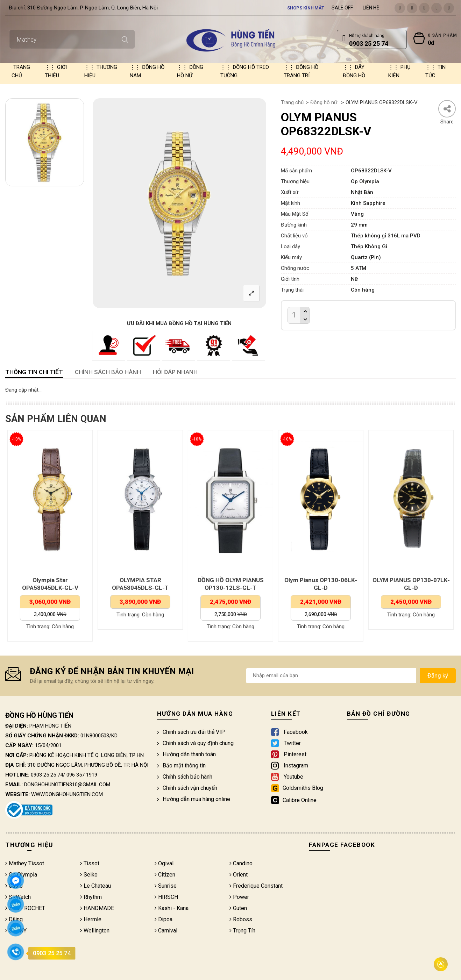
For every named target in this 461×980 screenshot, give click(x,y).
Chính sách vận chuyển (187, 788)
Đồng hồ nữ (190, 71)
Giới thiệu (56, 71)
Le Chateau (95, 886)
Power (239, 897)
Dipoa (164, 919)
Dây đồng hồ (354, 71)
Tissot (90, 863)
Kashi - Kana (172, 908)
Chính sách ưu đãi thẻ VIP (191, 732)
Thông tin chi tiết (34, 372)
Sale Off (342, 8)
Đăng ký (438, 675)
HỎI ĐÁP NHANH (175, 372)
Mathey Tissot (25, 863)
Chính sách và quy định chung (195, 743)
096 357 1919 (82, 775)
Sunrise (166, 886)
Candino (241, 863)
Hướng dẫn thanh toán (186, 754)
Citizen (165, 875)
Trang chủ (21, 71)
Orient (239, 875)
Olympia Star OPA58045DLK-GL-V (51, 584)
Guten (238, 908)
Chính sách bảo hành (185, 777)
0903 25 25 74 (47, 775)
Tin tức (435, 71)
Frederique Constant (256, 886)
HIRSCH (166, 897)
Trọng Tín (242, 931)
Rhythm (91, 897)
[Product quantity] (294, 315)
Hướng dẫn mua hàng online (194, 799)
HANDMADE (97, 908)
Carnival (166, 931)
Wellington (95, 931)
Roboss (241, 919)
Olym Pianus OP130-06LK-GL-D (321, 584)
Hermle (91, 919)
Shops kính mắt (306, 8)
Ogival (164, 863)
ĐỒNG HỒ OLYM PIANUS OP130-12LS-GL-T (231, 584)
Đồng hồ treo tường (245, 71)
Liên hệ (371, 8)
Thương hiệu (101, 71)
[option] (45, 142)
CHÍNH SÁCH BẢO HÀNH (108, 372)
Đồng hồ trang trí (301, 71)
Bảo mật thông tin (181, 766)
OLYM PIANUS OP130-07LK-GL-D (412, 584)
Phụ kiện (399, 71)
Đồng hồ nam (147, 71)
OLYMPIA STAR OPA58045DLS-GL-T (141, 584)
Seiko (89, 875)
